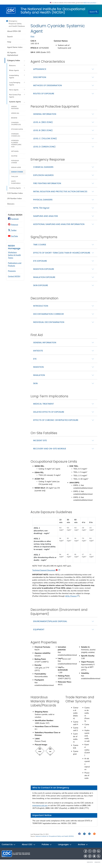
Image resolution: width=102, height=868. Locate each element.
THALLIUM (15, 177)
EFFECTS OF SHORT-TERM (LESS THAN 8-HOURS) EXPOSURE (62, 254)
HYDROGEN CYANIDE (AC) (16, 135)
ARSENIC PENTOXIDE (15, 108)
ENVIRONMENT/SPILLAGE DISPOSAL (50, 623)
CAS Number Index (15, 193)
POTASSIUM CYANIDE (15, 162)
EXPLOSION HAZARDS (43, 177)
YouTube (13, 236)
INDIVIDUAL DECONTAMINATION (49, 324)
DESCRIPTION (40, 79)
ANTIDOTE (38, 352)
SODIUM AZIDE (16, 167)
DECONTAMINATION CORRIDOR (48, 315)
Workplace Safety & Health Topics (14, 255)
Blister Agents (14, 70)
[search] (94, 12)
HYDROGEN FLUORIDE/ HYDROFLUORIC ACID (16, 144)
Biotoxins (12, 66)
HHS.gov (90, 864)
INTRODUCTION (41, 307)
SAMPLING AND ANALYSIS (46, 217)
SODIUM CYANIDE (17, 172)
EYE (35, 360)
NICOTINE (14, 156)
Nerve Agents (14, 90)
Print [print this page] (32, 38)
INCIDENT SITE (40, 442)
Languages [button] (65, 846)
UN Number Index (14, 198)
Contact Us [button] (9, 846)
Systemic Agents (15, 102)
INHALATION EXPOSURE (44, 279)
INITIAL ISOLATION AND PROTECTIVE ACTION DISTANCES (60, 193)
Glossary (11, 204)
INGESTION (38, 368)
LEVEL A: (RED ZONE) (43, 124)
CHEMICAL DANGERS (43, 168)
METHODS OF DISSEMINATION (48, 87)
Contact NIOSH (14, 276)
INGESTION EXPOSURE (44, 271)
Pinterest (13, 225)
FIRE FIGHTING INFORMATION (47, 185)
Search (10, 37)
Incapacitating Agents (14, 77)
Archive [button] (83, 846)
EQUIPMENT (39, 631)
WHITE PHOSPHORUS (16, 182)
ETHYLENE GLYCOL (17, 129)
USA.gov (97, 864)
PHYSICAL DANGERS (43, 201)
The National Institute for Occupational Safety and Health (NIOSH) (53, 11)
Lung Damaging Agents (15, 84)
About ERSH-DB (14, 31)
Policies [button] (47, 846)
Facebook (13, 219)
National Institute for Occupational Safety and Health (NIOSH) (55, 838)
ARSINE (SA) (15, 113)
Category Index (14, 60)
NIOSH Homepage (14, 247)
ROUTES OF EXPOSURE (44, 95)
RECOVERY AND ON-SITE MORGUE (50, 450)
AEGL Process (72, 597)
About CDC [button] (29, 846)
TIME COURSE (40, 246)
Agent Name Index (15, 47)
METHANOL (15, 151)
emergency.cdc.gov (40, 807)
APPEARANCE (40, 70)
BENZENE (14, 118)
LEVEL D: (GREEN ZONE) (44, 148)
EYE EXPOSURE (40, 262)
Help (9, 42)
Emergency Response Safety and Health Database (17, 24)
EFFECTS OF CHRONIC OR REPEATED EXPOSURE (56, 421)
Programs (12, 271)
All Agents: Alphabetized (13, 54)
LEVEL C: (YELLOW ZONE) (45, 140)
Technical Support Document (46, 572)
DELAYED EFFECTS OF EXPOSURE (49, 413)
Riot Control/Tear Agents (15, 96)
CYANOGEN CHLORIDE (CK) (16, 124)
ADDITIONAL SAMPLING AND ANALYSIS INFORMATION (59, 226)
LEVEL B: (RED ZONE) (43, 132)
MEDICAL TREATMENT (43, 405)
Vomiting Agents (15, 188)
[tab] (64, 70)
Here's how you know (90, 3)
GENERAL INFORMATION (45, 115)
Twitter (12, 230)
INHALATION (39, 377)
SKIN (35, 385)
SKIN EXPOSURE (41, 287)
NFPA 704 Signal (41, 209)
